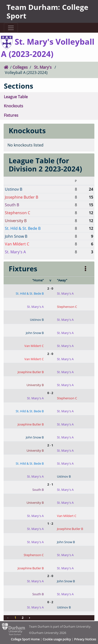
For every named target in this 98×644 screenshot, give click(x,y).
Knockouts (14, 106)
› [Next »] (30, 618)
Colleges (20, 67)
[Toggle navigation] (11, 28)
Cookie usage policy (57, 639)
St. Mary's (43, 67)
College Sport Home (25, 639)
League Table (16, 97)
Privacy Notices (85, 639)
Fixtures (11, 115)
